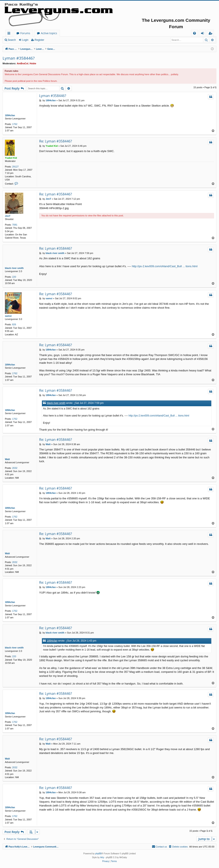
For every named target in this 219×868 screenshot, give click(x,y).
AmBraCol (23, 63)
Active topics (91, 33)
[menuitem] (195, 33)
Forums (67, 33)
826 (14, 324)
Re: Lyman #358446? (55, 141)
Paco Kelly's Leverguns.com (34, 33)
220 (14, 277)
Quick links (10, 34)
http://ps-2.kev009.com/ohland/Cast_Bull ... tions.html (165, 266)
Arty (102, 857)
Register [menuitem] (211, 34)
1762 (15, 124)
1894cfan (10, 115)
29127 (16, 167)
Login (25, 40)
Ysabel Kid (11, 158)
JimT (8, 216)
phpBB (98, 854)
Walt (7, 459)
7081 (15, 225)
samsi (8, 316)
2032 (15, 468)
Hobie (33, 63)
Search (12, 40)
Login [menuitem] (203, 34)
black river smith (14, 268)
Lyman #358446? (19, 58)
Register (39, 40)
